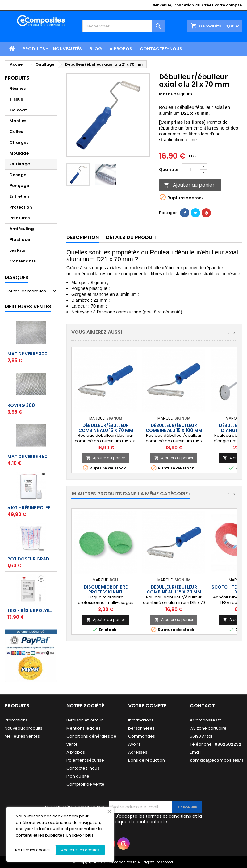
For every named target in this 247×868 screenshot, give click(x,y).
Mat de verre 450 (27, 457)
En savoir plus (80, 835)
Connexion (184, 5)
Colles (16, 132)
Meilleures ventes (22, 736)
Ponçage (19, 186)
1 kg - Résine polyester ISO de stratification (31, 610)
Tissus (16, 99)
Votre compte (147, 706)
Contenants (23, 261)
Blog (96, 49)
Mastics (18, 121)
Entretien (19, 196)
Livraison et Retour (85, 720)
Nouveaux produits (23, 728)
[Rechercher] (124, 26)
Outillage (20, 164)
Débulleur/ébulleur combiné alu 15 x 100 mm (174, 428)
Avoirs (134, 744)
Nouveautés (67, 49)
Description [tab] (83, 237)
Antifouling (22, 229)
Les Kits (17, 250)
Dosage (18, 175)
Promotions (16, 720)
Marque (167, 94)
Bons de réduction (147, 760)
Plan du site (78, 776)
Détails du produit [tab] (131, 237)
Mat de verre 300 (27, 354)
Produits (34, 49)
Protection (21, 207)
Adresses (138, 752)
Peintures (20, 218)
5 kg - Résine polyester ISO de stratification (31, 508)
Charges (19, 142)
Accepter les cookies (80, 850)
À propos (121, 49)
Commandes (142, 736)
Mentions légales (84, 728)
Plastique (20, 240)
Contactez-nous (161, 49)
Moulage (19, 153)
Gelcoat (18, 110)
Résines (18, 88)
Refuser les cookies (33, 850)
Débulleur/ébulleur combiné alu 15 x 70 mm (106, 428)
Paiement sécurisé (85, 760)
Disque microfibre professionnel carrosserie (106, 592)
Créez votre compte (222, 5)
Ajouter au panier (189, 185)
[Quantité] (191, 170)
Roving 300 (21, 405)
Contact (202, 706)
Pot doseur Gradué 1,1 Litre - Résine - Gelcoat (31, 559)
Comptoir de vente (85, 784)
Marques (17, 277)
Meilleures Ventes (28, 306)
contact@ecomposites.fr (217, 760)
